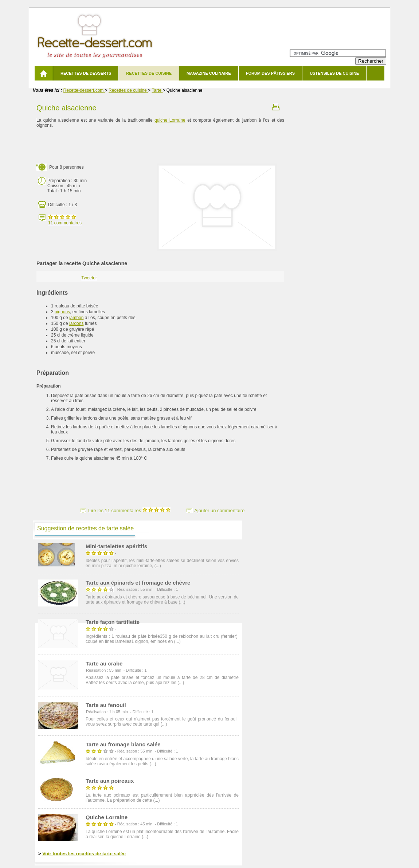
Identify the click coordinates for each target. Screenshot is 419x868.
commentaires (65, 223)
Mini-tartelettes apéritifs (116, 546)
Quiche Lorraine (107, 817)
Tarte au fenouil (106, 705)
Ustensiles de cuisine (334, 73)
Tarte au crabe (104, 663)
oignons (62, 312)
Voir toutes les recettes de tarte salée (84, 854)
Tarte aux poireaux (110, 781)
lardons (76, 323)
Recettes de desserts (86, 73)
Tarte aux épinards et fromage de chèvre (138, 583)
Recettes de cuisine (149, 73)
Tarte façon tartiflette (113, 622)
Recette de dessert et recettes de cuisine (95, 36)
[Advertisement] (160, 146)
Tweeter (89, 278)
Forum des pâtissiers (270, 73)
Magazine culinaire (209, 73)
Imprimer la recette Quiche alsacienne (276, 107)
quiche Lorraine (170, 120)
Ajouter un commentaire (219, 510)
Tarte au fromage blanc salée (123, 744)
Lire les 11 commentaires (129, 510)
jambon (76, 318)
